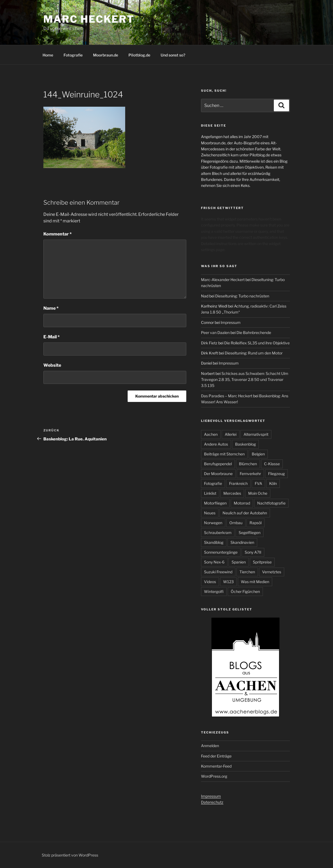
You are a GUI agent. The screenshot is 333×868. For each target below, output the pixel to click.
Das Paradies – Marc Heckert (227, 396)
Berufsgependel (218, 464)
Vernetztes (272, 572)
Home (48, 55)
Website (52, 365)
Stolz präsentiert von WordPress (70, 855)
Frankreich (238, 483)
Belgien (258, 454)
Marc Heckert (89, 19)
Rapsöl (256, 523)
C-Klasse (272, 464)
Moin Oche (258, 493)
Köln (273, 483)
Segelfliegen (250, 533)
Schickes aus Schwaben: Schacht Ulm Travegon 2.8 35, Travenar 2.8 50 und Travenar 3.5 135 (245, 380)
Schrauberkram (218, 533)
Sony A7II (253, 552)
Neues (210, 513)
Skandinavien (242, 542)
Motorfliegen (215, 503)
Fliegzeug (276, 474)
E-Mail (52, 337)
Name (51, 308)
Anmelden (210, 746)
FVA (258, 483)
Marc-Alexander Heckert (223, 280)
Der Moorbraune (218, 474)
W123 (228, 582)
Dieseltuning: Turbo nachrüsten (242, 296)
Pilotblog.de (139, 55)
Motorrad (242, 503)
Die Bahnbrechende (254, 332)
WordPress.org (214, 776)
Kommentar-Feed (216, 766)
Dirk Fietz (209, 343)
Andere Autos (216, 444)
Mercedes (232, 493)
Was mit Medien (255, 582)
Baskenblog (245, 444)
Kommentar (58, 234)
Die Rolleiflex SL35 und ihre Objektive (257, 343)
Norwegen (213, 523)
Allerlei (231, 434)
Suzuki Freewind (218, 572)
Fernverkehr (250, 474)
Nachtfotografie (271, 503)
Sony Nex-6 (214, 562)
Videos (210, 582)
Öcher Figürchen (245, 591)
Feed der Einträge (216, 756)
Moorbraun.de (106, 55)
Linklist (210, 493)
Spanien (239, 562)
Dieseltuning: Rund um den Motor (254, 353)
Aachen (211, 434)
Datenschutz (212, 802)
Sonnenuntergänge (221, 552)
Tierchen (247, 572)
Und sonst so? (173, 55)
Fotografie (73, 55)
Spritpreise (262, 562)
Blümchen (248, 464)
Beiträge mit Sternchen (224, 454)
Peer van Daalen (215, 332)
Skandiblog (214, 542)
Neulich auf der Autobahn (245, 513)
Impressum (231, 322)
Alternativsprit (256, 434)
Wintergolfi (214, 591)
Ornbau (236, 523)
